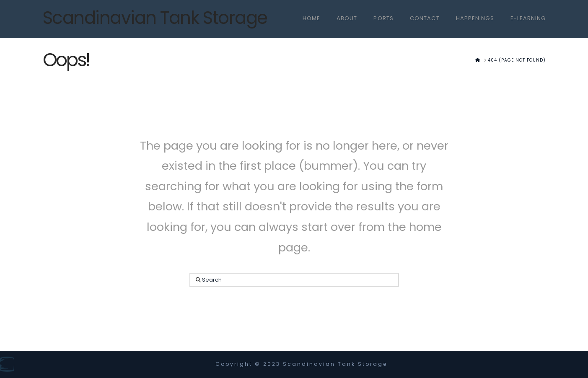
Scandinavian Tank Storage (155, 18)
